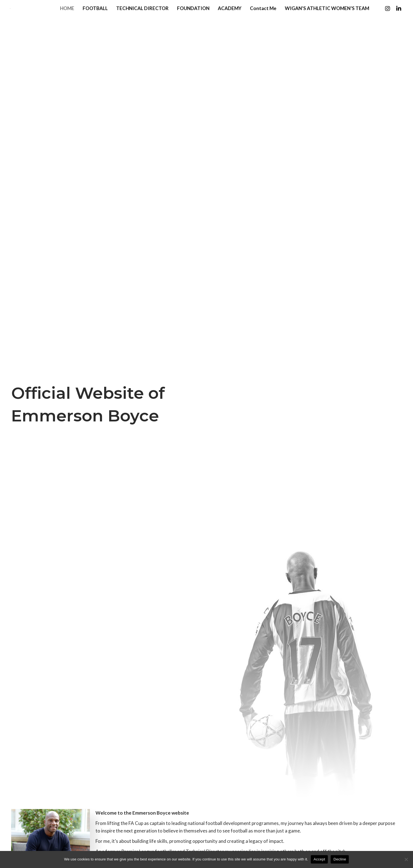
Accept (319, 859)
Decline (340, 859)
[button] (386, 18)
